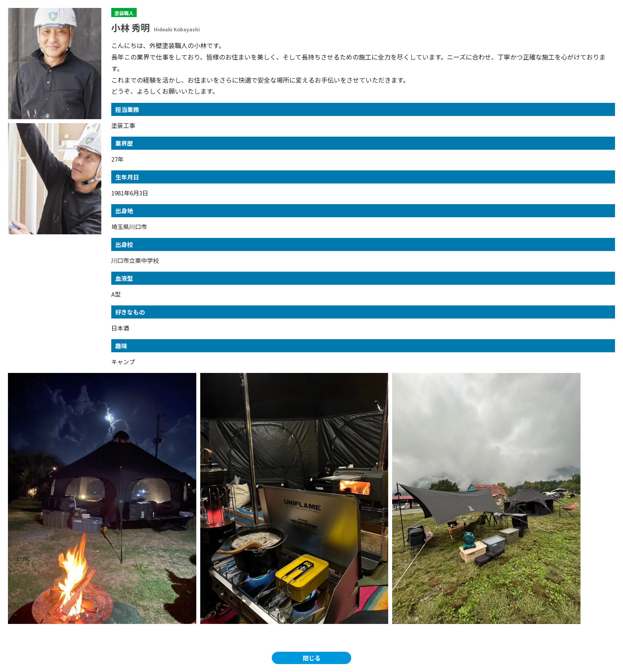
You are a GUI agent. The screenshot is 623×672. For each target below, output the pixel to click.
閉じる (312, 658)
